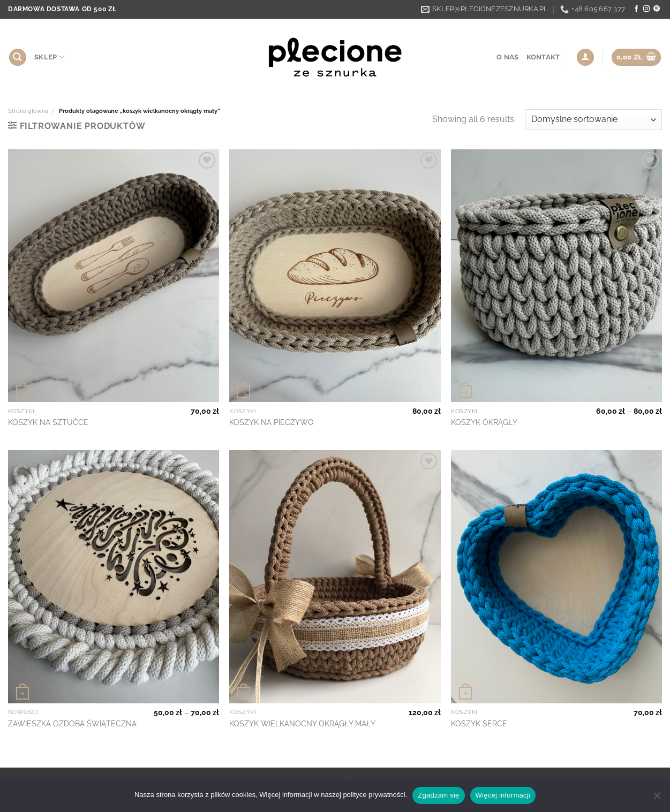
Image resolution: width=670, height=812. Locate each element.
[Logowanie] (585, 58)
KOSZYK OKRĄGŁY (484, 422)
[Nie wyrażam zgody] (657, 799)
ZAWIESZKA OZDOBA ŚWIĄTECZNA (72, 723)
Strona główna (28, 111)
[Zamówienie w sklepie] (593, 120)
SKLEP (49, 57)
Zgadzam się (438, 795)
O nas (507, 57)
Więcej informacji (503, 795)
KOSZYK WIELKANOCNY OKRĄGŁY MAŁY (302, 723)
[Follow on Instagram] (646, 9)
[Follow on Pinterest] (657, 9)
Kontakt (543, 57)
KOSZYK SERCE (479, 723)
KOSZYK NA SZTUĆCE (48, 422)
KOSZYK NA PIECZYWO (272, 422)
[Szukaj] (18, 58)
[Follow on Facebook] (636, 9)
